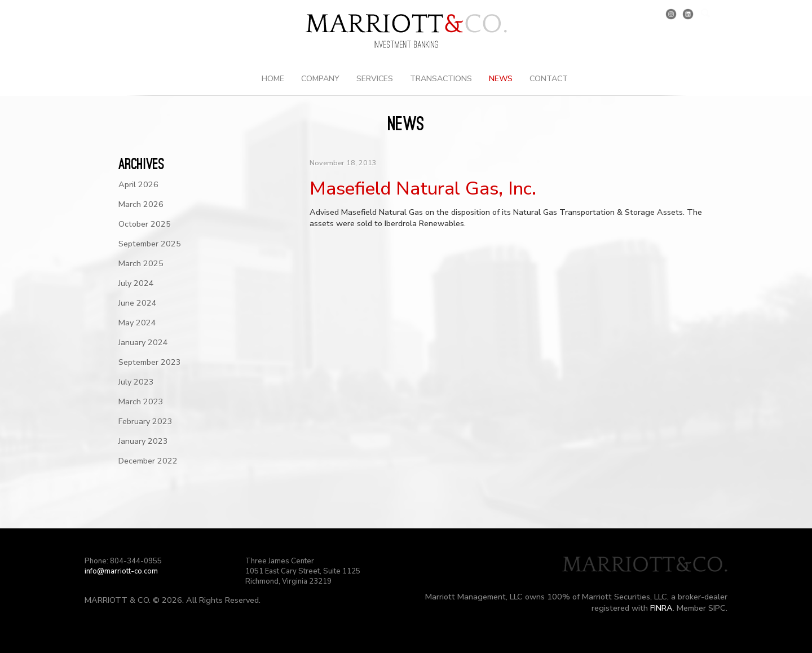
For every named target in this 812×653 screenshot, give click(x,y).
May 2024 (137, 323)
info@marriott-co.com (121, 571)
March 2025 (141, 263)
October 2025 (145, 224)
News (501, 79)
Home (273, 79)
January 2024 (143, 342)
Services (375, 79)
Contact (549, 79)
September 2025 (150, 244)
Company (320, 79)
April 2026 (138, 184)
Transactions (441, 79)
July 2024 (136, 283)
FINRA (661, 608)
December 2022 (148, 461)
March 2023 (141, 401)
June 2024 (138, 303)
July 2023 (136, 382)
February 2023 (145, 421)
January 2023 (143, 441)
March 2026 (141, 204)
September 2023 (150, 362)
